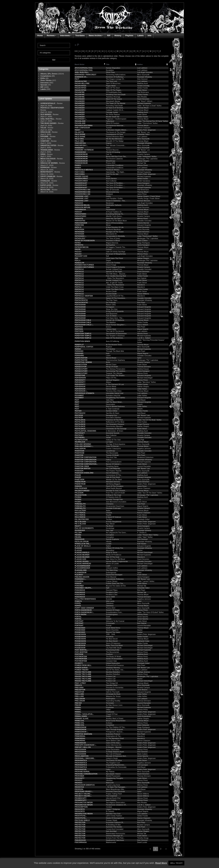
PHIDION (78, 486)
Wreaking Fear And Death (116, 95)
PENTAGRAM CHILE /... (84, 325)
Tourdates (80, 35)
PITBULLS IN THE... (83, 544)
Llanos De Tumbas (113, 263)
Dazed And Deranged (114, 575)
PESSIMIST (79, 395)
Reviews (51, 35)
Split (108, 588)
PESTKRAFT (80, 433)
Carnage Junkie (112, 112)
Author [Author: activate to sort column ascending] (140, 64)
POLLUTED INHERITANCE (85, 599)
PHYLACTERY (80, 510)
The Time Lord (111, 81)
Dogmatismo (111, 690)
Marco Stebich (143, 325)
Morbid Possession (113, 776)
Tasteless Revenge (113, 97)
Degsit (108, 260)
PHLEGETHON (81, 495)
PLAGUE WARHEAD (83, 564)
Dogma (109, 143)
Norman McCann (144, 201)
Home (40, 35)
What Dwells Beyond (114, 488)
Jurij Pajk (141, 440)
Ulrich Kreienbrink (144, 716)
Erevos (109, 327)
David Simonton (143, 99)
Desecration (111, 404)
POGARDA (79, 581)
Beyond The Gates (113, 632)
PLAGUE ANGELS (82, 552)
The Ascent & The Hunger (116, 132)
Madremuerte (111, 842)
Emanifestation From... (115, 612)
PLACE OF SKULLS (83, 546)
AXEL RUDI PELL (47, 119)
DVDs (43, 78)
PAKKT (78, 130)
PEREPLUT (79, 345)
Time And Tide (111, 457)
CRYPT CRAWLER (48, 176)
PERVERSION (80, 378)
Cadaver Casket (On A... (115, 110)
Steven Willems (143, 294)
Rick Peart (141, 303)
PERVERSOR (80, 387)
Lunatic (109, 544)
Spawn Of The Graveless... (116, 298)
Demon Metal (111, 387)
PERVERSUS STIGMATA (84, 393)
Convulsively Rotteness (115, 579)
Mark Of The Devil (113, 88)
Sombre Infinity (112, 411)
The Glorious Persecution (116, 369)
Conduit (109, 807)
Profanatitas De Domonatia (116, 767)
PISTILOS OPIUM (82, 541)
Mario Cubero (142, 241)
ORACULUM (45, 132)
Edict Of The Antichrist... (115, 338)
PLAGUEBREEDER (82, 566)
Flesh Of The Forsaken (115, 486)
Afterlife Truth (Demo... (115, 216)
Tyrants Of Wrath (112, 455)
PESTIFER (79, 415)
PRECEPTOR (80, 690)
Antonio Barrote (143, 223)
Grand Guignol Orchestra (116, 267)
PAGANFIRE (80, 92)
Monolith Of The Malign (115, 141)
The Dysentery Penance (115, 424)
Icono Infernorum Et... (114, 745)
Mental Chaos (111, 364)
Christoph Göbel (143, 519)
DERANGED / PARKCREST (85, 75)
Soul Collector (111, 181)
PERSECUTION (81, 364)
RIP (109, 35)
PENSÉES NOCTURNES (84, 265)
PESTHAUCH (80, 413)
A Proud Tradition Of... (114, 212)
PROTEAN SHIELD (82, 820)
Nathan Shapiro (143, 161)
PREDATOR (79, 692)
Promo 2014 (111, 608)
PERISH (78, 349)
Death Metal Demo (113, 628)
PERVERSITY (80, 380)
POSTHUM (79, 654)
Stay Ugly (110, 530)
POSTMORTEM (81, 657)
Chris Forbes (142, 422)
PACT (77, 79)
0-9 (76, 51)
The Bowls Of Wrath (114, 657)
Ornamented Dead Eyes (115, 506)
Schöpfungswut (112, 614)
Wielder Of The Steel (114, 480)
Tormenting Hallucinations (116, 75)
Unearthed (110, 725)
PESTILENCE (80, 420)
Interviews (65, 35)
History (118, 35)
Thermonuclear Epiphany (116, 360)
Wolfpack (109, 194)
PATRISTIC (79, 245)
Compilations (46, 76)
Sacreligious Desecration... (116, 803)
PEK (76, 258)
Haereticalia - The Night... (116, 172)
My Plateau (110, 772)
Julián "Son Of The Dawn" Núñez (150, 493)
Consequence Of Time (114, 134)
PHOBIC (78, 502)
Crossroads (110, 623)
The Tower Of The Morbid (116, 103)
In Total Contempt (113, 409)
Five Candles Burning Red (116, 276)
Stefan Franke (143, 88)
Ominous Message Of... (115, 836)
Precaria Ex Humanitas (115, 688)
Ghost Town (110, 72)
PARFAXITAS (80, 221)
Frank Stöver (142, 90)
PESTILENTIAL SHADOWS (85, 431)
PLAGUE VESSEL (82, 561)
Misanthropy (111, 161)
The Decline (111, 349)
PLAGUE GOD (80, 559)
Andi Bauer (141, 400)
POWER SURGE (81, 668)
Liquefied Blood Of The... (115, 296)
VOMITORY (45, 141)
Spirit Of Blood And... (114, 83)
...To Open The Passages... (116, 787)
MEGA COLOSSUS (48, 159)
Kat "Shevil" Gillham (145, 101)
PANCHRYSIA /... (81, 145)
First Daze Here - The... (115, 318)
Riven (108, 148)
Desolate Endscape (113, 508)
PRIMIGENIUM (80, 727)
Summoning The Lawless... (116, 371)
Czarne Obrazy (112, 581)
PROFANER (79, 776)
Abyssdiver (110, 550)
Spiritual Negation (113, 380)
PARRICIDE (79, 225)
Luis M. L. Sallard (144, 338)
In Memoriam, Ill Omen (115, 431)
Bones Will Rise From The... (117, 156)
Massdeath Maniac (113, 101)
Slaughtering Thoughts (115, 778)
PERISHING (79, 356)
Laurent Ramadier (144, 466)
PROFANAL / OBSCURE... (85, 758)
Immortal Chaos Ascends (115, 791)
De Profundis (111, 303)
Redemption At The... (114, 736)
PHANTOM (79, 455)
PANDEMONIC (80, 152)
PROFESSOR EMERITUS (85, 785)
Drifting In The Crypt (114, 495)
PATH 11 (78, 227)
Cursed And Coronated (115, 829)
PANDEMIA (79, 148)
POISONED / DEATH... (83, 588)
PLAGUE (78, 548)
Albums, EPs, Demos (49, 74)
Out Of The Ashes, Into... (115, 670)
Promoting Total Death (114, 106)
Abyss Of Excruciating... (115, 223)
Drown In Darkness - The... (116, 201)
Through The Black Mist (115, 351)
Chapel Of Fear (112, 714)
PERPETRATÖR (81, 358)
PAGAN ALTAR (81, 81)
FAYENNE (44, 136)
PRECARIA (79, 688)
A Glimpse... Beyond (114, 747)
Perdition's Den (112, 592)
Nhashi (140, 404)
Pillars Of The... (112, 378)
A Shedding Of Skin (113, 825)
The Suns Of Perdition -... (116, 185)
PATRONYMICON (82, 247)
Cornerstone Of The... (114, 475)
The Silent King (112, 570)
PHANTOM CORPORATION (86, 457)
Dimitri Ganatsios (144, 181)
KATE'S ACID (46, 185)
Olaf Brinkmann (143, 92)
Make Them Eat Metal (114, 645)
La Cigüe (109, 442)
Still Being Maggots (113, 484)
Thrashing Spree (112, 466)
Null (107, 256)
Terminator (110, 703)
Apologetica (110, 245)
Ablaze (109, 382)
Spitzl (139, 358)
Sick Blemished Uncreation (116, 502)
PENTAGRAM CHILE (83, 320)
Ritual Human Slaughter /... (116, 325)
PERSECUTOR (81, 367)
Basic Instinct (111, 800)
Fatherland (110, 121)
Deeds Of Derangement (115, 818)
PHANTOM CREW (82, 466)
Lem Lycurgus (143, 765)
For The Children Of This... (116, 727)
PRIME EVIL (79, 721)
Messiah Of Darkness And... (117, 756)
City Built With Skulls (114, 648)
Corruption (110, 535)
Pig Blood (110, 526)
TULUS (43, 128)
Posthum (109, 654)
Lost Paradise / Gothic (114, 198)
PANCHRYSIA (80, 143)
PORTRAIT (79, 621)
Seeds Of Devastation (114, 659)
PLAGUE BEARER (82, 555)
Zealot (108, 716)
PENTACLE (79, 269)
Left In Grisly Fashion (114, 816)
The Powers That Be (114, 471)
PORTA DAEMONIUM (83, 610)
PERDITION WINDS (82, 341)
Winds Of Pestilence (114, 555)
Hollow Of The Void (113, 440)
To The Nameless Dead (115, 738)
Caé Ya (109, 154)
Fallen (108, 769)
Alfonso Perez (143, 165)
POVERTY (79, 663)
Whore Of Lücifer (112, 564)
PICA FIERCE (80, 513)
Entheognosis (111, 572)
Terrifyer (109, 519)
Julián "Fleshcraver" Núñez (147, 236)
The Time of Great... (114, 238)
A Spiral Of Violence (114, 517)
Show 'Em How (112, 309)
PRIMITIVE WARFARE (83, 734)
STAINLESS (45, 181)
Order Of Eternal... (113, 446)
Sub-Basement (112, 314)
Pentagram (110, 307)
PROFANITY (80, 778)
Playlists (129, 35)
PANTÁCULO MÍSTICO (84, 170)
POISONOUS (80, 590)
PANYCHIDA (80, 172)
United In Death (112, 758)
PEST (77, 400)
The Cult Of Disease (114, 754)
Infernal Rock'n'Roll (113, 798)
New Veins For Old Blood (116, 559)
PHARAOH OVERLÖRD (84, 473)
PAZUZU (78, 252)
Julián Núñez (142, 389)
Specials (44, 85)
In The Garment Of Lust (115, 384)
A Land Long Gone (113, 785)
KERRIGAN (45, 167)
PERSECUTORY (81, 369)
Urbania (109, 513)
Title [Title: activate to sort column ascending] (108, 64)
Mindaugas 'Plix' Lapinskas (147, 159)
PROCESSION (80, 749)
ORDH (43, 154)
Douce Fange (111, 265)
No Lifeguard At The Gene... (117, 533)
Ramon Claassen (144, 128)
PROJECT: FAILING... (83, 794)
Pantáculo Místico (113, 170)
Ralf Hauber (142, 544)
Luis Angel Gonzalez (145, 72)
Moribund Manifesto (113, 229)
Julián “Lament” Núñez (146, 581)
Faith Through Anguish (115, 729)
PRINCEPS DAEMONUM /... (86, 745)
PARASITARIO (80, 214)
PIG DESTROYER (82, 519)
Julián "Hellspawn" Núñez (147, 156)
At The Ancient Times (114, 345)
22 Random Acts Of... (114, 497)
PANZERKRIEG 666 (82, 190)
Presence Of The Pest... (115, 420)
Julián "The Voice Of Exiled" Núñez (150, 612)
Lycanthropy (111, 451)
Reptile (109, 515)
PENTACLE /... (80, 298)
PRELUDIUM (80, 699)
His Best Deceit (112, 639)
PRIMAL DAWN (81, 716)
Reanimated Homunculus (116, 834)
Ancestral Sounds (113, 433)
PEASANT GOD (81, 256)
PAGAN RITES (80, 86)
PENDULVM (79, 263)
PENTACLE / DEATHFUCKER (52, 108)
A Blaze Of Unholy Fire (115, 548)
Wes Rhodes (142, 97)
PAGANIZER (80, 99)
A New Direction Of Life (115, 227)
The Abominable (112, 453)
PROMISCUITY (81, 798)
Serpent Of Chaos (113, 610)
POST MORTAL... (82, 650)
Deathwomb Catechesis (115, 840)
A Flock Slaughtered (114, 522)
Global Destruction (113, 663)
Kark (108, 353)
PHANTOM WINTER (83, 468)
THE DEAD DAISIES (48, 123)
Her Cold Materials (113, 468)
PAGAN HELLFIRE (82, 83)
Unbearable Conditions (115, 165)
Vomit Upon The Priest (115, 258)
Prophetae (110, 707)
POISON (78, 583)
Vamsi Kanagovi (143, 183)
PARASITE (79, 218)
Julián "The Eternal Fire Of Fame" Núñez (153, 121)
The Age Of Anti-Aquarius (116, 444)
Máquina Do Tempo (113, 696)
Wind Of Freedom (113, 123)
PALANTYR (79, 132)
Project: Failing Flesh (114, 794)
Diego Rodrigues (143, 243)
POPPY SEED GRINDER (84, 608)
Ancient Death (111, 291)
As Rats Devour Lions (114, 705)
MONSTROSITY (47, 172)
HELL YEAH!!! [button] (176, 863)
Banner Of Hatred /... (114, 464)
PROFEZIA (79, 789)
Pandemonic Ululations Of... (117, 805)
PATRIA (78, 243)
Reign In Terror (112, 552)
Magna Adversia (112, 243)
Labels (140, 35)
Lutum (108, 356)
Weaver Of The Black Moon (116, 221)
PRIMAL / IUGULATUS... (84, 714)
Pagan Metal (111, 86)
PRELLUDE (79, 694)
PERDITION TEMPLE (83, 333)
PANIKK (78, 165)
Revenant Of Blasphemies (116, 254)
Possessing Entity (113, 650)
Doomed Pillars (112, 590)
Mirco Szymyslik (143, 75)
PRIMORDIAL (80, 736)
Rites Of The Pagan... (114, 90)
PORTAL (78, 617)
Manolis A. (141, 285)
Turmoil (109, 128)
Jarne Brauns (142, 690)
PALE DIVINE (80, 134)
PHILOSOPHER (81, 488)
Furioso (109, 249)
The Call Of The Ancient (115, 331)
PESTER (78, 411)
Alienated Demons (113, 482)
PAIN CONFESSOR (82, 128)
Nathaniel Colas (143, 641)
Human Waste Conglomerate (117, 561)
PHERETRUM (80, 482)
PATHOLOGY (80, 238)
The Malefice (111, 322)
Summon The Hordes (114, 827)
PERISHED (79, 351)
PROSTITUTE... (81, 816)
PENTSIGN (79, 331)
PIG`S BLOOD (80, 522)
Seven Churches (112, 630)
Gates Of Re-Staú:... (114, 743)
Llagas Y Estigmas (113, 809)
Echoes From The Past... (115, 838)
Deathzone (110, 712)
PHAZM (78, 475)
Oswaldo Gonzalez (144, 221)
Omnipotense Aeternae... (115, 125)
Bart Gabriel (142, 278)
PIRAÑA (78, 535)
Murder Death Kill (113, 117)
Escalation (110, 70)
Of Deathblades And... (114, 92)
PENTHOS (79, 327)
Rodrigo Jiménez (144, 672)
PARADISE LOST (82, 196)
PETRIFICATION (81, 440)
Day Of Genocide (113, 190)
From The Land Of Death (115, 493)
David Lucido (142, 842)
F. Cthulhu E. (142, 533)
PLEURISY (79, 575)
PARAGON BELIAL (82, 205)
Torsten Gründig (143, 86)
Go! (54, 60)
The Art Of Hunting (113, 152)
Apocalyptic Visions (113, 774)
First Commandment (114, 462)
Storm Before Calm (113, 741)
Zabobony (110, 603)
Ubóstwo (109, 780)
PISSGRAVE (80, 539)
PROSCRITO (80, 809)
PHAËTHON (79, 480)
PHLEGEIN (79, 493)
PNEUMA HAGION (82, 577)
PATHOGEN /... (81, 236)
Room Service (111, 179)
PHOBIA (78, 497)
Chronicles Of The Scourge (116, 429)
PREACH (78, 685)
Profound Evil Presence (115, 665)
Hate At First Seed (113, 477)
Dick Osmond (142, 79)
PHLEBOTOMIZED (82, 491)
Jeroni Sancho (143, 617)
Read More (161, 863)
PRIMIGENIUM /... (82, 732)
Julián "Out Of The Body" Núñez (149, 420)
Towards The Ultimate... (115, 373)
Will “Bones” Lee (143, 132)
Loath (108, 566)
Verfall (108, 437)
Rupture (109, 347)
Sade (108, 207)
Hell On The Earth (113, 692)
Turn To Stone (111, 316)
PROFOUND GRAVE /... (84, 791)
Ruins (108, 176)
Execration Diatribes (114, 418)
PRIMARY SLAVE (82, 718)
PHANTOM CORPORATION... (86, 464)
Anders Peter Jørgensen (146, 130)
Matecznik (110, 783)
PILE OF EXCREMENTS (84, 528)
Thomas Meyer (143, 108)
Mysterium (110, 203)
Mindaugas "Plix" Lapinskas (148, 238)
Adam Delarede (143, 725)
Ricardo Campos (143, 154)
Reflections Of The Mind (115, 422)
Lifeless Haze (111, 329)
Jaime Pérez (142, 194)
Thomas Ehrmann (144, 367)
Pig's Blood (110, 524)
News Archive (95, 35)
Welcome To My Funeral (115, 621)
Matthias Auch (143, 83)
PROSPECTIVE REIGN (84, 814)
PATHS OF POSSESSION (85, 241)
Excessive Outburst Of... (115, 822)
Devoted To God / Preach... (116, 491)
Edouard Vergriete (144, 225)
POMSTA (78, 601)
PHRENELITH (80, 504)
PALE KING (79, 139)
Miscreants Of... (112, 234)
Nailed (108, 546)
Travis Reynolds (143, 229)
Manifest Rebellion (113, 672)
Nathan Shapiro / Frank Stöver (149, 196)
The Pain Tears (112, 300)
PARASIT (78, 212)
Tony (139, 499)
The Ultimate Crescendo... (116, 145)
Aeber (108, 510)
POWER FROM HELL (83, 665)
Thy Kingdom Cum (113, 763)
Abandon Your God (113, 814)
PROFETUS (79, 787)
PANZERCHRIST (81, 179)
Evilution (109, 723)
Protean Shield (112, 820)
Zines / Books (46, 80)
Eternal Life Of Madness (115, 320)
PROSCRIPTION (81, 807)
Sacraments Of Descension (116, 333)
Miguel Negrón (143, 329)
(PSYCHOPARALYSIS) (84, 68)
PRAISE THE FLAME (83, 672)
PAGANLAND (80, 121)
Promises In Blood (113, 241)
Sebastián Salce (143, 134)
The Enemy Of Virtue (114, 760)
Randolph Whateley (145, 77)
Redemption (111, 699)
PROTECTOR (80, 822)
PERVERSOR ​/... (81, 391)
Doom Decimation (113, 749)
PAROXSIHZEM (81, 223)
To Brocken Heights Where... (117, 130)
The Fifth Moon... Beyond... (116, 274)
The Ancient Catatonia (114, 159)
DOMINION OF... (81, 77)
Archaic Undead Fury (114, 269)
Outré (108, 617)
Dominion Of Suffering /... (116, 77)
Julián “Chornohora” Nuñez (147, 123)
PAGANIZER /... (81, 119)
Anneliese (110, 637)
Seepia (109, 619)
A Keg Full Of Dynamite (115, 311)
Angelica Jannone (144, 449)
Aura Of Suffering (113, 341)
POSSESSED (80, 628)
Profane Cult (111, 676)
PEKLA (78, 260)
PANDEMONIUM (81, 154)
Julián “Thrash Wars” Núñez (148, 535)
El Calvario (110, 811)
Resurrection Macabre (114, 426)
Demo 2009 (110, 597)
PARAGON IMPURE (83, 207)
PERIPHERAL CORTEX (84, 347)
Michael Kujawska (144, 103)
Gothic (108, 196)
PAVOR (78, 249)
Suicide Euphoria (112, 539)
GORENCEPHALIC (48, 103)
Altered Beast (111, 358)
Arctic (108, 362)
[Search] (54, 45)
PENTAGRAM (80, 305)
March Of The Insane (114, 99)
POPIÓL (78, 603)
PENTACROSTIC (81, 300)
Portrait (109, 626)
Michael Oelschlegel (145, 378)
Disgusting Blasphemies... (116, 765)
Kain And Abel (111, 831)
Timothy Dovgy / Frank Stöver (148, 198)
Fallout (109, 460)
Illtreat (108, 225)
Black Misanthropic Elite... (116, 789)
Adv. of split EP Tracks (114, 283)
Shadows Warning (113, 668)
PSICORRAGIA (81, 842)
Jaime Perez (142, 486)
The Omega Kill (112, 683)
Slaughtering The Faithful (116, 398)
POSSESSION (80, 634)
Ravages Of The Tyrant (115, 232)
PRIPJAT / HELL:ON (83, 747)
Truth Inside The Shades (115, 375)
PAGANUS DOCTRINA (84, 125)
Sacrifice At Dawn (113, 413)
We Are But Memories (114, 139)
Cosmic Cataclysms (113, 449)
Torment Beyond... (113, 150)
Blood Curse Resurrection (116, 721)
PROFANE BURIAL (82, 772)
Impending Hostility (113, 701)
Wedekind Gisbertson (145, 457)
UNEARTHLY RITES (48, 145)
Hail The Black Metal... (115, 402)
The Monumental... (113, 652)
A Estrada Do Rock (113, 694)
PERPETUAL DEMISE (83, 362)
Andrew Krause (143, 369)
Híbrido (109, 541)
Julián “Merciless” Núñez (146, 382)
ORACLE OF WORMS (49, 163)
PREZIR (78, 705)
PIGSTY (78, 526)
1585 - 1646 (111, 634)
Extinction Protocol (113, 734)
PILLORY (78, 533)
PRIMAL (78, 707)
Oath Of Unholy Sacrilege (116, 252)
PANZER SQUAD (81, 176)
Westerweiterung (112, 192)
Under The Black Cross (115, 287)
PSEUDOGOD (80, 840)
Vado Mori (110, 400)
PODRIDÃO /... (80, 579)
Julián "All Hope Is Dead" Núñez (149, 106)
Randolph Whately (144, 530)
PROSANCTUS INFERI (84, 803)
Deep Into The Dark (113, 218)
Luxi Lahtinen (142, 68)
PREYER (78, 703)
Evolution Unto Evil (113, 395)
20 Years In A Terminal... (115, 108)
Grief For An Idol (112, 174)
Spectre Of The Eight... (115, 272)
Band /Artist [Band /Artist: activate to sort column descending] (79, 64)
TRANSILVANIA (47, 150)
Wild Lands (110, 601)
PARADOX (79, 203)
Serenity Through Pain (114, 499)
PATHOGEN (79, 229)
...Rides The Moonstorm (115, 278)
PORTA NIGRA (81, 614)
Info (149, 35)
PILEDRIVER (80, 530)
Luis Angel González (145, 203)
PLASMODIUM (80, 572)
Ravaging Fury (112, 415)
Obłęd (108, 710)
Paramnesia (111, 210)
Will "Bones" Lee (143, 150)
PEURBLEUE (80, 442)
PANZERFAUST (81, 183)
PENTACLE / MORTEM (84, 296)
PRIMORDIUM (80, 743)
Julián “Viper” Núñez (145, 537)
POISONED (79, 586)
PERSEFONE (80, 375)
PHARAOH (79, 471)
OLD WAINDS (46, 114)
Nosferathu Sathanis (114, 205)
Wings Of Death (112, 367)
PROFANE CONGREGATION (86, 774)
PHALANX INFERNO (83, 444)
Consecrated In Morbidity (115, 236)
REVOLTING (45, 190)
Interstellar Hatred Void (115, 393)
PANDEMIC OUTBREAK (84, 150)
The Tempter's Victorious (115, 336)
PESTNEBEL (80, 437)
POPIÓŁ (78, 606)
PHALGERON (80, 449)
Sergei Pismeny (143, 424)
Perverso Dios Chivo (114, 391)
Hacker (140, 249)
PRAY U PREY (80, 683)
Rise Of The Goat (113, 557)
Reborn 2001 (111, 305)
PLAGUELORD (81, 570)
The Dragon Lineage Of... (116, 79)
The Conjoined (112, 796)
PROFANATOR (81, 769)
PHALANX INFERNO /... (84, 446)
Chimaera (110, 504)
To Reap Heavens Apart (115, 752)
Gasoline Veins (112, 685)
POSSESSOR (80, 645)
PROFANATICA (81, 760)
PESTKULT (79, 435)
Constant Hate (111, 661)
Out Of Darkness (112, 473)
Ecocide (109, 599)
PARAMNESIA (80, 210)
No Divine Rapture (113, 114)
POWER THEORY (82, 670)
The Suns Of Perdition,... (115, 183)
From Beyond (111, 577)
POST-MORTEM (81, 652)
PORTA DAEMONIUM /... (84, 612)
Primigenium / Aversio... (115, 732)
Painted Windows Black (115, 137)
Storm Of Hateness (113, 643)
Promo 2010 (111, 163)
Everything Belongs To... (115, 214)
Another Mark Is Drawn (115, 718)
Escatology (110, 528)
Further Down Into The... (115, 583)
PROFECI (78, 780)
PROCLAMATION (82, 756)
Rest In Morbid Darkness (115, 406)
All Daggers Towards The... (116, 247)
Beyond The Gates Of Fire (116, 586)
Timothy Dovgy (143, 838)
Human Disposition (113, 68)
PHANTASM (79, 451)
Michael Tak (142, 163)
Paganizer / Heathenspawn (116, 119)
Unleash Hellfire (112, 568)
